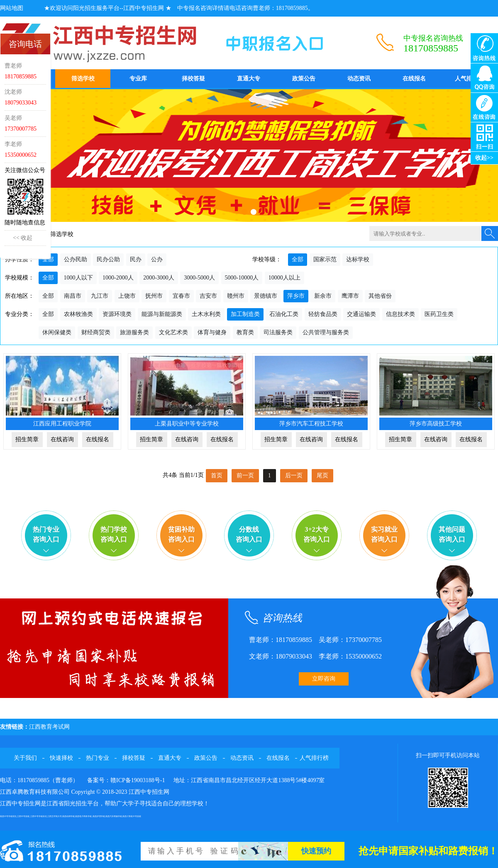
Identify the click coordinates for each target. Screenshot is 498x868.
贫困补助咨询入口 (181, 534)
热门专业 (98, 758)
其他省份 (380, 296)
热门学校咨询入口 (114, 534)
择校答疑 (193, 79)
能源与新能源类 (162, 314)
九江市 (100, 296)
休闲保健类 (57, 332)
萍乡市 (296, 296)
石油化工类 (284, 314)
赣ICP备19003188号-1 (138, 780)
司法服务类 (278, 332)
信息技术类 (400, 314)
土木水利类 (206, 314)
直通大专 (249, 79)
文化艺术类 (173, 332)
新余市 (323, 296)
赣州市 (236, 296)
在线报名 (414, 79)
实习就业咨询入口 (384, 534)
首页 (217, 475)
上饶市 (127, 296)
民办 (136, 259)
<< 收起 (23, 238)
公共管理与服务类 (326, 332)
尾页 (322, 475)
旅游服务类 (134, 332)
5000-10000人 (242, 278)
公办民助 (76, 259)
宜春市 (181, 296)
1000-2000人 (118, 278)
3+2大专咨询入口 (317, 534)
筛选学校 (83, 79)
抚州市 (154, 296)
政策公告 (304, 79)
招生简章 (27, 439)
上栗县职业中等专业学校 (187, 424)
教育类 (245, 332)
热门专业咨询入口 (46, 534)
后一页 (294, 475)
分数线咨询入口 (249, 534)
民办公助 (108, 259)
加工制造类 (245, 314)
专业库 (138, 79)
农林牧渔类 (78, 314)
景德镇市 (266, 296)
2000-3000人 (159, 278)
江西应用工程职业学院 (62, 424)
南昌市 (73, 296)
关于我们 (25, 758)
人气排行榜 (469, 79)
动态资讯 (359, 79)
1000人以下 (78, 278)
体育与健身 (212, 332)
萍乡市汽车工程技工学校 (311, 424)
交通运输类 (361, 314)
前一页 (245, 475)
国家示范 (325, 259)
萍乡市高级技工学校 (436, 424)
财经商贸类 (96, 332)
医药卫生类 (439, 314)
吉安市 (208, 296)
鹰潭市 (350, 296)
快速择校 (61, 758)
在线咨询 (62, 439)
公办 (157, 259)
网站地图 (12, 8)
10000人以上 (284, 278)
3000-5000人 (199, 278)
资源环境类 (117, 314)
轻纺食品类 (323, 314)
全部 (48, 259)
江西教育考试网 (49, 727)
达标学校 (358, 259)
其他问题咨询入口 (452, 534)
